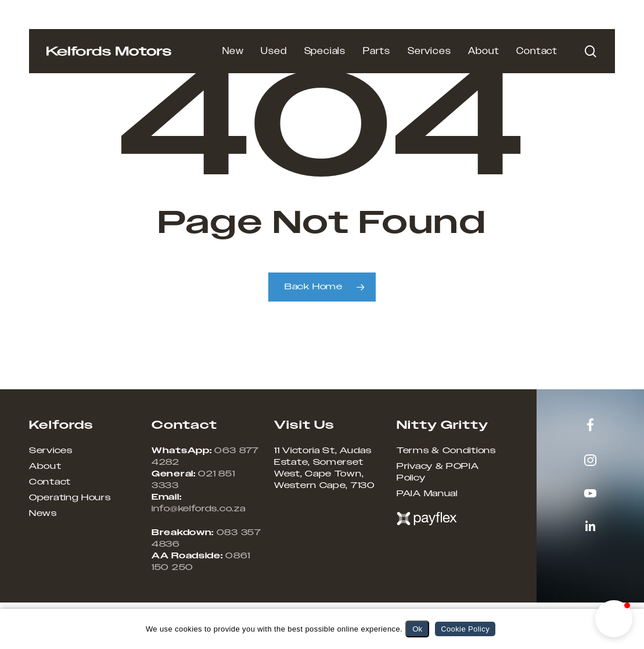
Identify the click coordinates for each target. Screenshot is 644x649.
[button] (614, 619)
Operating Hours (70, 498)
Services (51, 451)
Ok (417, 629)
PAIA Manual (427, 494)
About (45, 467)
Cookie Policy (465, 629)
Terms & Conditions (446, 451)
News (43, 514)
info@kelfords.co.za (198, 509)
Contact (50, 482)
